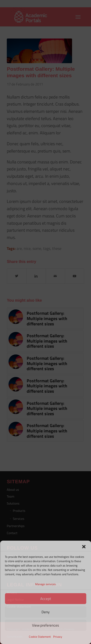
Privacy (58, 637)
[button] (84, 547)
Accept (46, 599)
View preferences (45, 625)
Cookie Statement (40, 637)
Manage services (45, 584)
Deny (45, 612)
